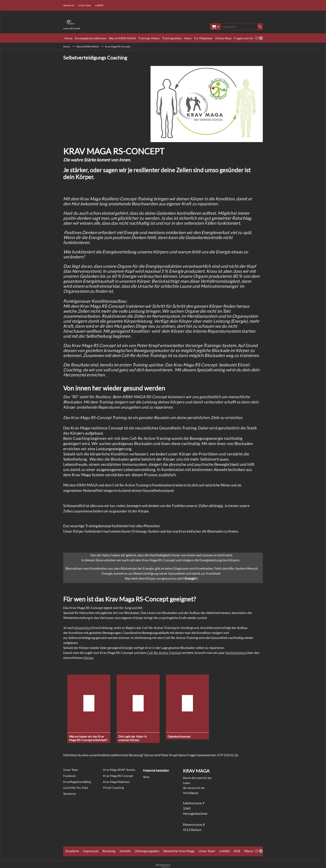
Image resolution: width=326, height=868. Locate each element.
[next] (261, 38)
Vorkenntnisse (236, 653)
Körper (88, 658)
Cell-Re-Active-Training (164, 653)
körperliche (83, 628)
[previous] (257, 38)
